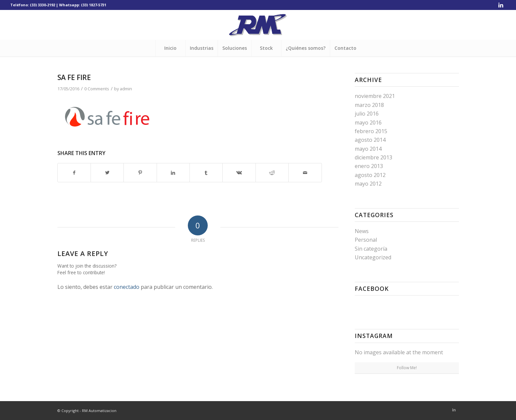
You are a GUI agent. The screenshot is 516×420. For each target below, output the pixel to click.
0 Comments (97, 89)
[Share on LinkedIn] (173, 173)
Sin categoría (371, 249)
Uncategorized (373, 257)
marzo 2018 (369, 105)
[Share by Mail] (305, 173)
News (362, 231)
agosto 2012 (370, 175)
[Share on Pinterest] (140, 173)
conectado (127, 287)
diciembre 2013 (373, 157)
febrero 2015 (371, 131)
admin (126, 89)
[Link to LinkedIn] (501, 5)
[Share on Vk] (239, 173)
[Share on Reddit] (272, 173)
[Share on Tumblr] (206, 173)
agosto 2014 (370, 140)
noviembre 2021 (375, 96)
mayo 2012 (368, 184)
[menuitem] (170, 48)
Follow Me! (407, 368)
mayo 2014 (368, 149)
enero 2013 (369, 166)
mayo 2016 (368, 123)
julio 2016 (367, 114)
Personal (366, 240)
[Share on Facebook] (74, 173)
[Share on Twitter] (107, 173)
